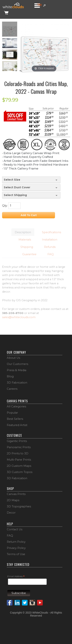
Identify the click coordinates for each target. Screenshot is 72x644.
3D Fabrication (17, 383)
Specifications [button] (51, 232)
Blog (10, 376)
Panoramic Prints (19, 447)
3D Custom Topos (20, 472)
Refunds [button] (50, 247)
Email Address (16, 576)
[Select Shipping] (31, 195)
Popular (12, 413)
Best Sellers (15, 419)
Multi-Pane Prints (19, 460)
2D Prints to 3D (18, 453)
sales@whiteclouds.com (19, 317)
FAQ (10, 536)
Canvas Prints (16, 494)
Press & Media (17, 370)
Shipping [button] (27, 247)
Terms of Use (16, 554)
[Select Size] (31, 180)
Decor (11, 513)
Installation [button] (50, 240)
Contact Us (15, 529)
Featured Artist (17, 425)
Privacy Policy (16, 548)
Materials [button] (25, 240)
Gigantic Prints (17, 441)
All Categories (16, 406)
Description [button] (23, 232)
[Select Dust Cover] (31, 188)
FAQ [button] (51, 254)
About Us (13, 358)
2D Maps (13, 500)
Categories (39, 5)
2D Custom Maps (19, 466)
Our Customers (17, 364)
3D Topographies (19, 506)
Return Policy (16, 542)
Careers (12, 389)
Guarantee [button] (29, 254)
